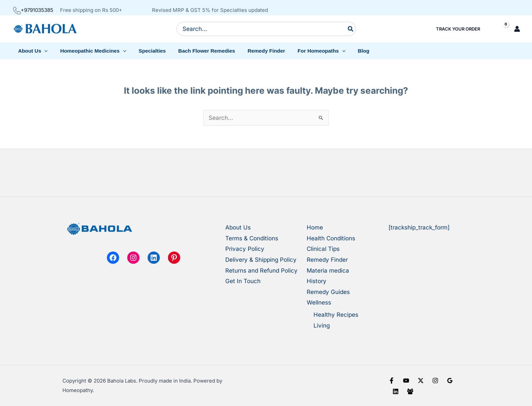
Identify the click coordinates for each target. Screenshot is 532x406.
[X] (421, 381)
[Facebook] (392, 381)
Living (322, 326)
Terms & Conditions (252, 238)
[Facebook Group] (410, 391)
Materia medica (328, 271)
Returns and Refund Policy (261, 271)
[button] (32, 51)
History (317, 281)
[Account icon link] (517, 29)
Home (315, 227)
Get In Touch (243, 281)
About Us (238, 227)
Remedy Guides (328, 292)
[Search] (351, 29)
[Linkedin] (396, 391)
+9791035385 (33, 10)
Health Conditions (331, 238)
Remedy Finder (327, 260)
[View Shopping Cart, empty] (500, 29)
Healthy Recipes (336, 315)
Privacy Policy (245, 249)
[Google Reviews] (450, 381)
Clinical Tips (323, 249)
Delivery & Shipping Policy (261, 260)
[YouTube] (406, 381)
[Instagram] (435, 381)
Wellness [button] (319, 302)
